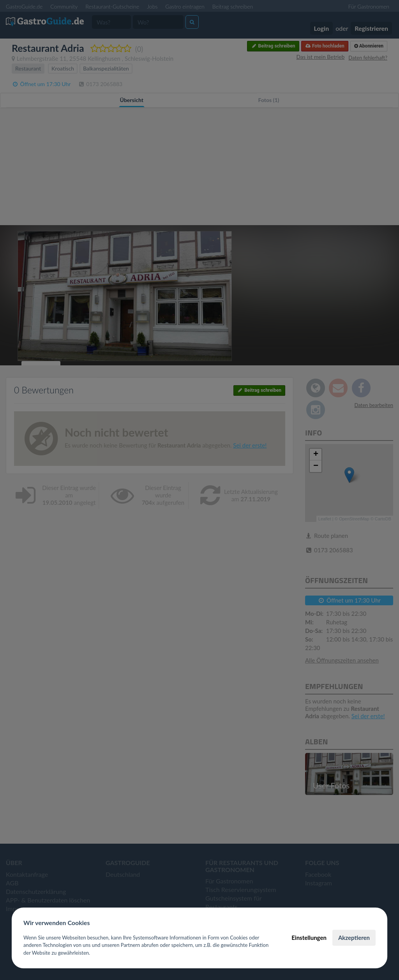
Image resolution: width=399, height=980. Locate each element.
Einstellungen (309, 938)
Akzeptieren (354, 938)
